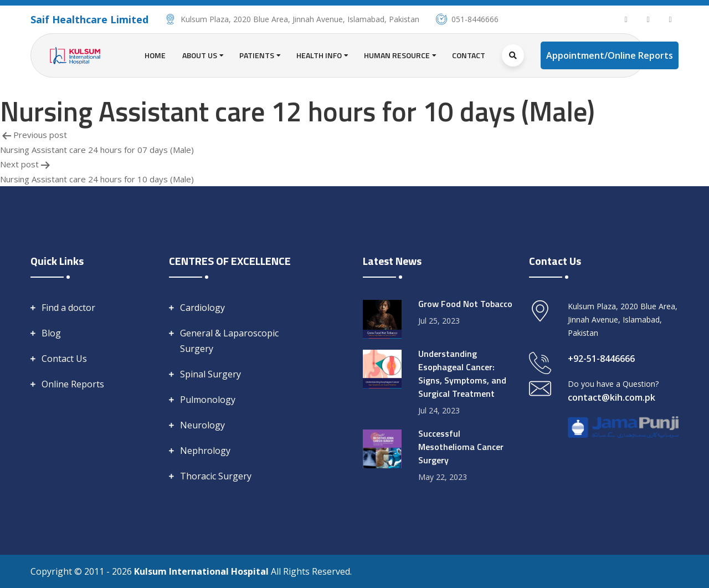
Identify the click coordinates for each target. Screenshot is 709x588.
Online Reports (73, 384)
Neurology (202, 425)
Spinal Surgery (210, 374)
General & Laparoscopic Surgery (229, 341)
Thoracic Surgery (216, 476)
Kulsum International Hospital (202, 571)
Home (155, 55)
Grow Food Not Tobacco (465, 304)
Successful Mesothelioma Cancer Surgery (461, 447)
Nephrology (205, 451)
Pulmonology (208, 400)
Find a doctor (68, 308)
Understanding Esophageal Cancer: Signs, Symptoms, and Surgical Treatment (462, 374)
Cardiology (202, 308)
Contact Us (64, 359)
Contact (469, 55)
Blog (51, 333)
